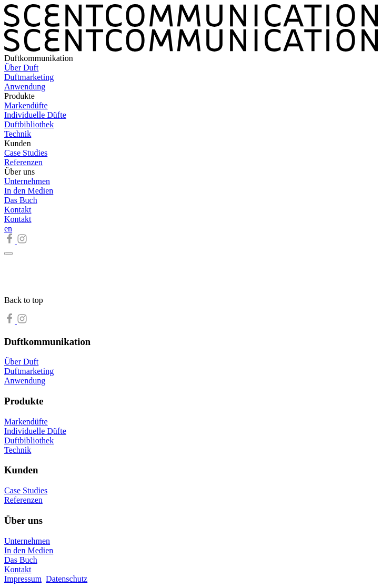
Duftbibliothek (29, 124)
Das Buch (21, 200)
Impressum (23, 579)
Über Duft (21, 68)
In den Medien (29, 191)
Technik (18, 134)
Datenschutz (67, 579)
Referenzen (23, 162)
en (8, 229)
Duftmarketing (29, 77)
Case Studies (26, 153)
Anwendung (25, 87)
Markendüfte (26, 105)
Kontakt (18, 210)
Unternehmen (27, 181)
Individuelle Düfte (35, 115)
